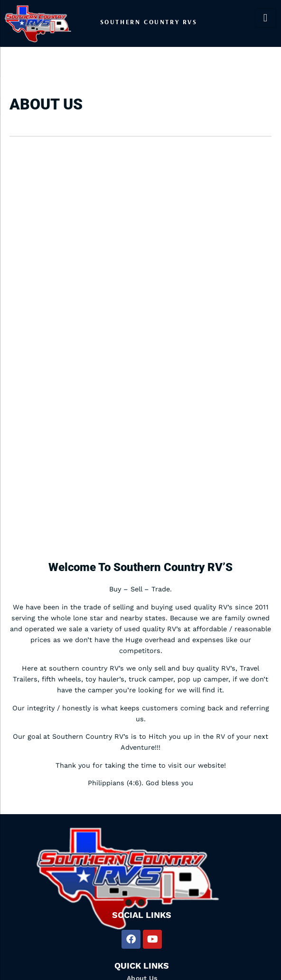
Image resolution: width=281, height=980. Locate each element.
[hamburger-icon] (266, 18)
